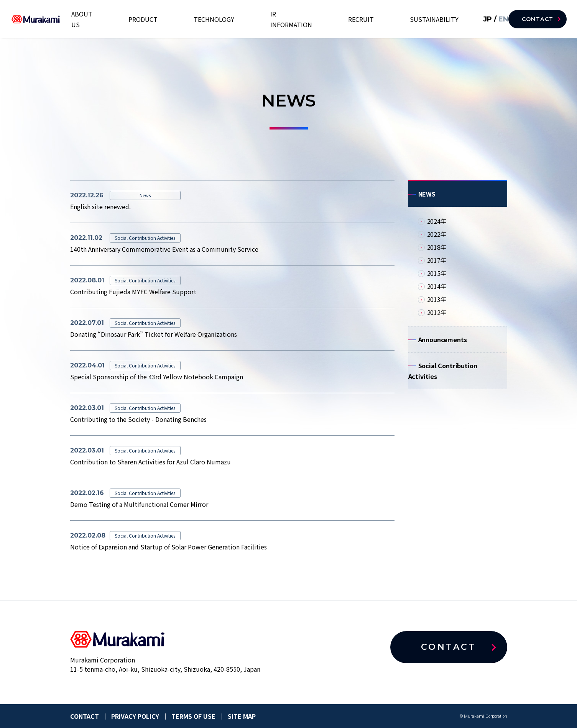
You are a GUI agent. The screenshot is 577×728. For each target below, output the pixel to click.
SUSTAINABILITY (436, 19)
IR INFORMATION (336, 19)
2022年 (437, 238)
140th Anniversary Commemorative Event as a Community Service (164, 249)
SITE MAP (242, 716)
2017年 (437, 264)
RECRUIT (386, 19)
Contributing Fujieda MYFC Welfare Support (133, 292)
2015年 (437, 277)
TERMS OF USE (193, 716)
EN (491, 19)
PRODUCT (231, 19)
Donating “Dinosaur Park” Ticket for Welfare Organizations (154, 334)
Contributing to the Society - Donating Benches (138, 419)
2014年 (437, 290)
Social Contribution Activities (443, 380)
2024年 (437, 225)
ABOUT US (189, 19)
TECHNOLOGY (279, 19)
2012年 (437, 316)
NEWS (427, 196)
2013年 (437, 303)
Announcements (443, 345)
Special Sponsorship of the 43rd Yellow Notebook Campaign (157, 377)
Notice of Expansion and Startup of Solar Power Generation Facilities (168, 547)
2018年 (437, 251)
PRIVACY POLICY (135, 716)
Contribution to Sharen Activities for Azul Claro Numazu (150, 462)
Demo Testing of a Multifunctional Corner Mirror (139, 504)
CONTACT (537, 19)
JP (477, 19)
